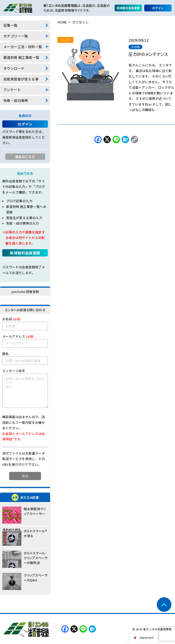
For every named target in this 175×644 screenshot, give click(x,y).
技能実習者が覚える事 (21, 79)
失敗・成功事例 (16, 100)
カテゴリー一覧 (16, 36)
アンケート (12, 90)
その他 (135, 47)
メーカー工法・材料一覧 (23, 47)
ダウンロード (14, 68)
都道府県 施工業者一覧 (21, 57)
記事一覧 (10, 25)
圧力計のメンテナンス (148, 54)
